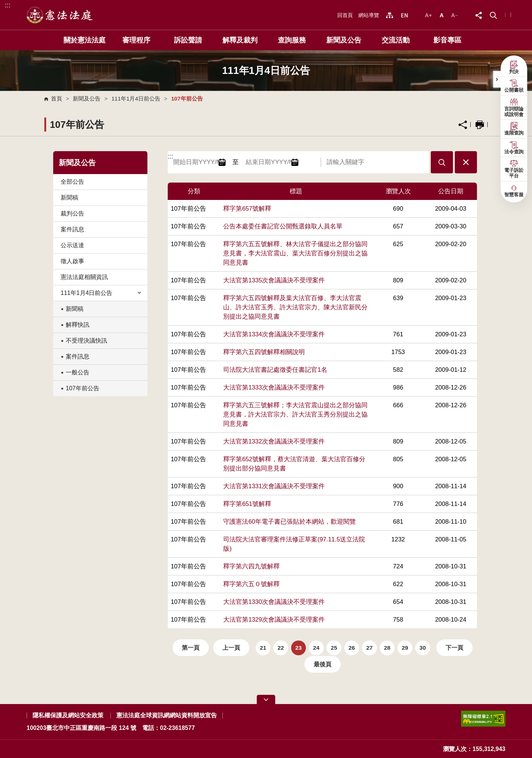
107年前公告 (83, 388)
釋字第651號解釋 (247, 504)
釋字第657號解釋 (247, 209)
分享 (463, 125)
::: (8, 5)
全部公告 (72, 182)
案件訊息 (72, 229)
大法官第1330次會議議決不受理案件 (274, 602)
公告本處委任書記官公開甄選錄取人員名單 (283, 226)
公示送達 (72, 245)
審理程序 (136, 40)
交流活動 (396, 40)
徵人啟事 (72, 261)
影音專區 (447, 40)
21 (263, 648)
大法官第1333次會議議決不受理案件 (274, 388)
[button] (493, 15)
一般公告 (78, 372)
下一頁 (454, 648)
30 (422, 648)
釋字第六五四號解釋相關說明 (264, 352)
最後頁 (323, 664)
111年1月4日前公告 (136, 98)
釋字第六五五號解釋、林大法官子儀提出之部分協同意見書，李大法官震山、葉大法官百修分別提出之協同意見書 (295, 253)
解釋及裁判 (240, 40)
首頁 (57, 98)
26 (352, 648)
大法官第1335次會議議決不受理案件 (274, 280)
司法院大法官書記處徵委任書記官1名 (275, 370)
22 (281, 648)
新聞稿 (69, 198)
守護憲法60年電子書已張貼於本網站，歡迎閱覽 (289, 522)
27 (369, 648)
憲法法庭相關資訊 (84, 277)
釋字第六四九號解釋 (251, 566)
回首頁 (345, 15)
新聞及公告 (344, 40)
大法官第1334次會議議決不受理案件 (274, 334)
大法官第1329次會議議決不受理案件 (274, 620)
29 (405, 648)
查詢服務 (292, 40)
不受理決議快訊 (86, 341)
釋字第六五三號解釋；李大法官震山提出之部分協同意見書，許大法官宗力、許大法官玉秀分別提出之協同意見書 (295, 414)
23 (298, 648)
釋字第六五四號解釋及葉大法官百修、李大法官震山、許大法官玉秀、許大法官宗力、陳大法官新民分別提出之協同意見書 (295, 307)
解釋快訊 (78, 325)
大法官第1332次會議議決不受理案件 (274, 441)
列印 (480, 125)
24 (316, 648)
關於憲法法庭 (85, 40)
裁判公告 (72, 213)
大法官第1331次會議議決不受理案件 (274, 486)
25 (334, 648)
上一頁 (231, 648)
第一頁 (191, 648)
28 (387, 648)
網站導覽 (369, 15)
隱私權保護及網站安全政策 (68, 715)
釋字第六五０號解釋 (251, 584)
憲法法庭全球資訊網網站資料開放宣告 (167, 715)
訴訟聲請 (188, 40)
